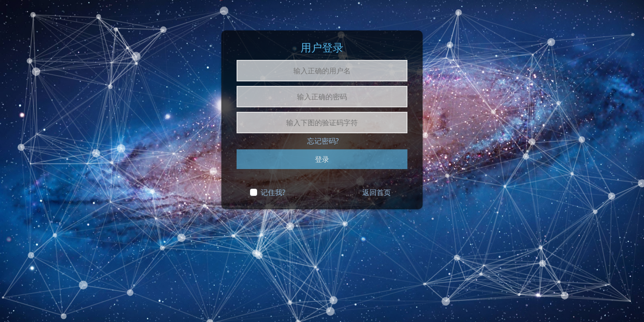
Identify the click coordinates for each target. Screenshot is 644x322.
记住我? (273, 192)
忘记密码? (323, 141)
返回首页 (377, 192)
